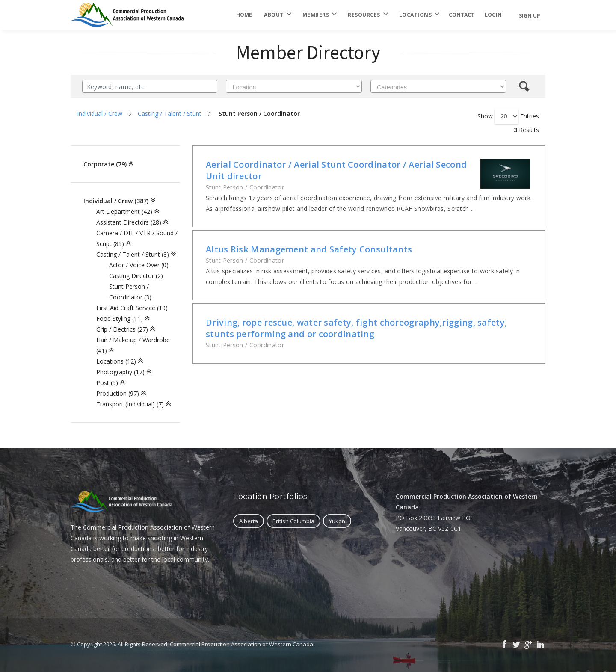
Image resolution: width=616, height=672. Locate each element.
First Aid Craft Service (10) (132, 308)
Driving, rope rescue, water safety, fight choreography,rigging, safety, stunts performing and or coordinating (356, 328)
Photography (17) (120, 372)
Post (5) (107, 383)
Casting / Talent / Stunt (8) (133, 254)
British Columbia (293, 521)
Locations (419, 15)
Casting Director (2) (136, 276)
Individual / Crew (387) (116, 201)
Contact (462, 15)
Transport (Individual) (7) (130, 404)
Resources (367, 15)
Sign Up (530, 16)
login (493, 15)
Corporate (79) (105, 164)
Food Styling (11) (120, 318)
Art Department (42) (124, 212)
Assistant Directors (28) (129, 222)
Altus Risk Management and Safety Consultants (309, 249)
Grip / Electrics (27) (122, 329)
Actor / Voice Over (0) (139, 265)
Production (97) (118, 393)
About (277, 15)
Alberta (249, 521)
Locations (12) (116, 361)
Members (319, 15)
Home (244, 15)
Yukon (337, 521)
